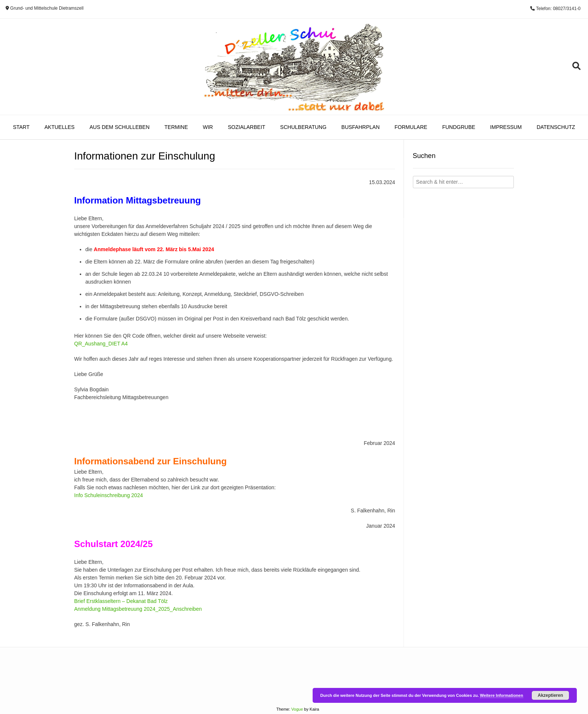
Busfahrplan (361, 127)
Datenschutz (556, 127)
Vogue (297, 709)
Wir (208, 127)
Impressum (506, 127)
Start (21, 127)
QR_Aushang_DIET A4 (101, 344)
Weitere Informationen (502, 695)
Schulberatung (303, 127)
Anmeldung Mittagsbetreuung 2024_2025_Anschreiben (138, 609)
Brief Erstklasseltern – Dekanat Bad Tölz (121, 601)
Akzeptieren (550, 695)
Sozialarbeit (246, 127)
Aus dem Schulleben (119, 127)
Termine (176, 127)
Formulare (411, 127)
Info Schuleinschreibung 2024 (108, 495)
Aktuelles (59, 127)
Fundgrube (459, 127)
